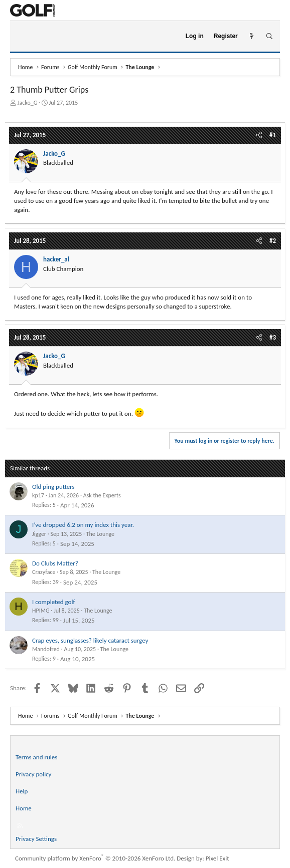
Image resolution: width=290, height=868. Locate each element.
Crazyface (44, 572)
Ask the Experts (102, 495)
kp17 (38, 495)
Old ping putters (53, 487)
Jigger (39, 534)
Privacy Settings (36, 839)
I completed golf (53, 602)
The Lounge (100, 534)
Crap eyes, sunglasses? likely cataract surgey (90, 640)
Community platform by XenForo (95, 858)
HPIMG (41, 611)
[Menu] (22, 37)
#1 (273, 135)
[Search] (269, 36)
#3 (273, 337)
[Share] (259, 135)
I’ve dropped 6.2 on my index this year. (83, 525)
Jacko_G (28, 103)
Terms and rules (36, 757)
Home (24, 808)
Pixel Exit (217, 858)
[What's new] (252, 36)
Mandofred (46, 649)
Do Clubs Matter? (55, 563)
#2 (273, 241)
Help (22, 791)
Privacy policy (34, 774)
